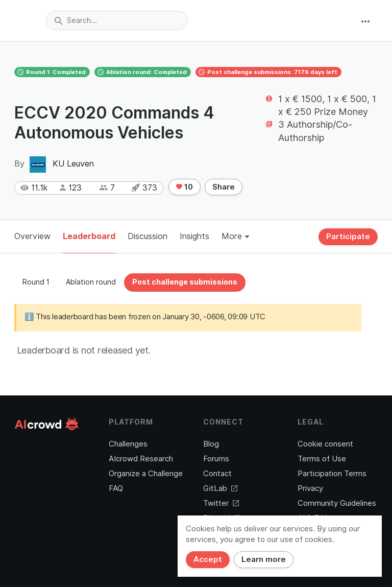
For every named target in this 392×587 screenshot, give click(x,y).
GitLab (220, 488)
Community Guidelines (337, 503)
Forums (216, 459)
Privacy (310, 488)
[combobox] (117, 20)
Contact (217, 474)
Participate (348, 237)
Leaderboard (89, 236)
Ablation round (91, 282)
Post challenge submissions (185, 282)
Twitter (221, 503)
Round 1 (36, 282)
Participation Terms (332, 474)
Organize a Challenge (146, 474)
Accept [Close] (208, 559)
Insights (194, 236)
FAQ (116, 488)
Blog (211, 444)
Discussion (148, 236)
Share (224, 187)
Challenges (128, 444)
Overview (32, 236)
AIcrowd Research (141, 459)
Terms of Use (322, 459)
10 (185, 187)
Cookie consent (325, 444)
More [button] (236, 236)
